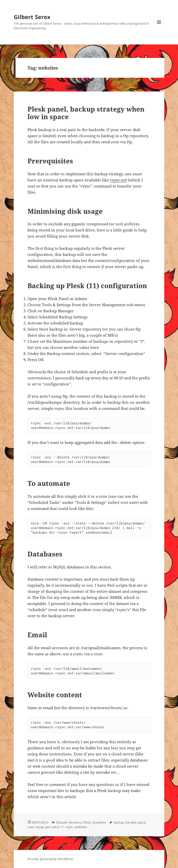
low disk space (135, 822)
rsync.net (118, 180)
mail (31, 827)
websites (81, 827)
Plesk (87, 822)
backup (119, 822)
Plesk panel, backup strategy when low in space (86, 113)
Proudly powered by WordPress (50, 859)
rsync (69, 827)
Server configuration (124, 353)
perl (48, 827)
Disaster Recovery (69, 822)
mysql (39, 827)
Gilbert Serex (32, 17)
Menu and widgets (159, 27)
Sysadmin (99, 822)
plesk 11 (58, 827)
